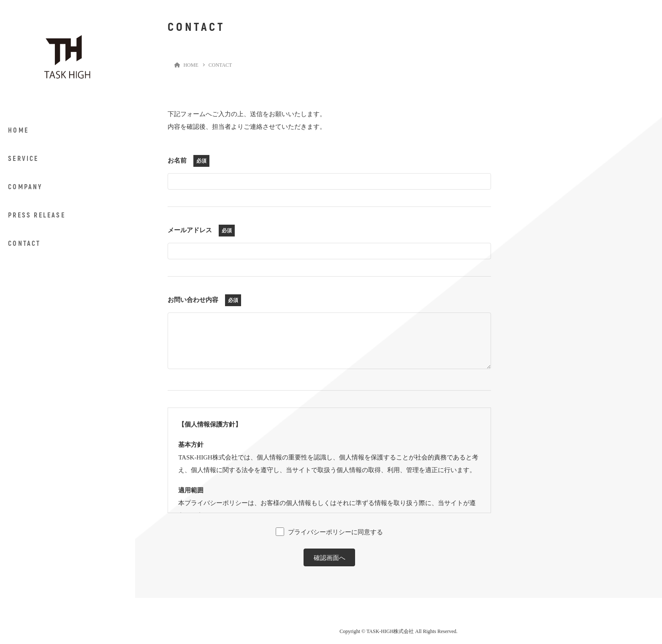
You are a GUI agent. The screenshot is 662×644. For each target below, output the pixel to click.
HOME (18, 130)
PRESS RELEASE (37, 215)
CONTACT (24, 244)
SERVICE (23, 159)
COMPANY (25, 187)
